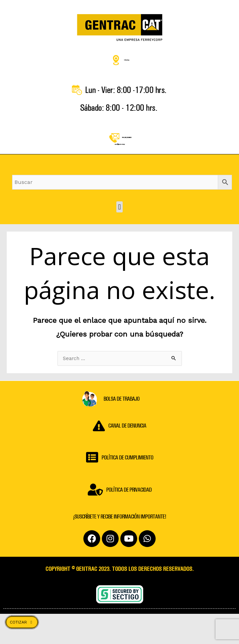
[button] (119, 237)
